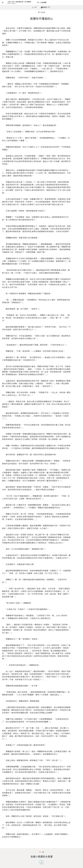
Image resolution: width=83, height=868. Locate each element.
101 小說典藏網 (41, 5)
